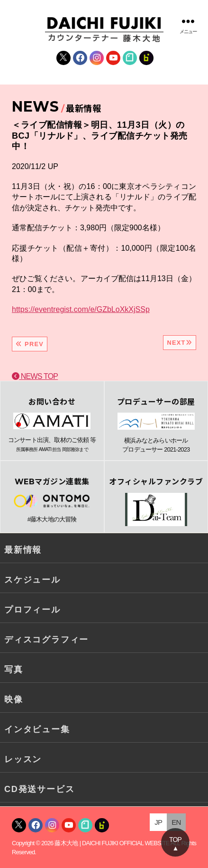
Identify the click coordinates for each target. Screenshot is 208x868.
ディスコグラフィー (46, 640)
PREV (30, 344)
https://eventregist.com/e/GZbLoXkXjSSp (81, 309)
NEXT (180, 343)
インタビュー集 (37, 729)
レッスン (23, 759)
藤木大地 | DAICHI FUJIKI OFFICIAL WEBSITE (112, 843)
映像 (14, 699)
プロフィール (32, 610)
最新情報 (23, 550)
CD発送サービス (39, 789)
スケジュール (32, 580)
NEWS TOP (35, 376)
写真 (14, 670)
